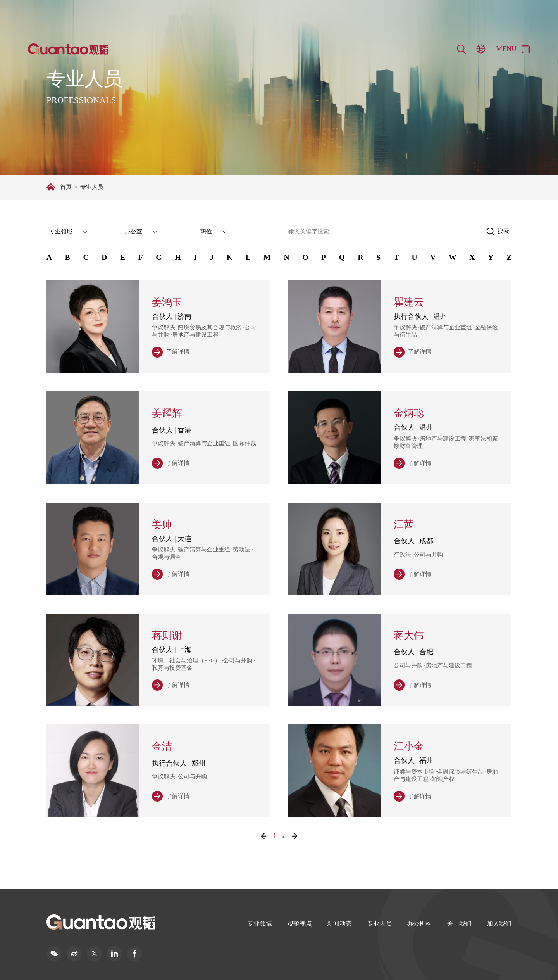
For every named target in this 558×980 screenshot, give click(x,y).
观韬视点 (300, 924)
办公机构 (419, 924)
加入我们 (499, 924)
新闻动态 (339, 924)
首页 (66, 187)
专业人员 (379, 924)
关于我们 (459, 924)
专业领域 (260, 924)
